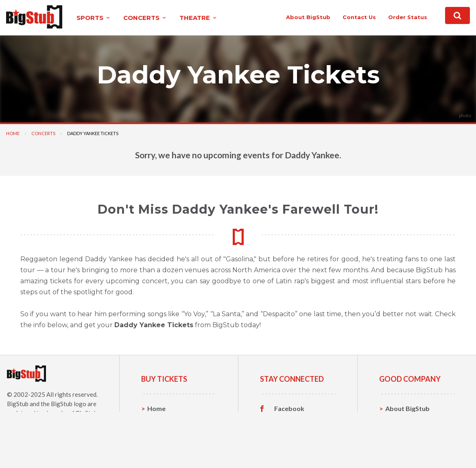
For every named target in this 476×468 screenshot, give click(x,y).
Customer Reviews (303, 446)
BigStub (18, 404)
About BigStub (308, 17)
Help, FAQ (401, 434)
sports (94, 18)
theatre (199, 18)
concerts (145, 18)
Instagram (290, 434)
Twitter (286, 421)
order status (408, 17)
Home (13, 133)
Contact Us (402, 421)
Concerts (43, 133)
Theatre (160, 446)
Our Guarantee (408, 446)
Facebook (289, 409)
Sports (158, 421)
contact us (359, 17)
